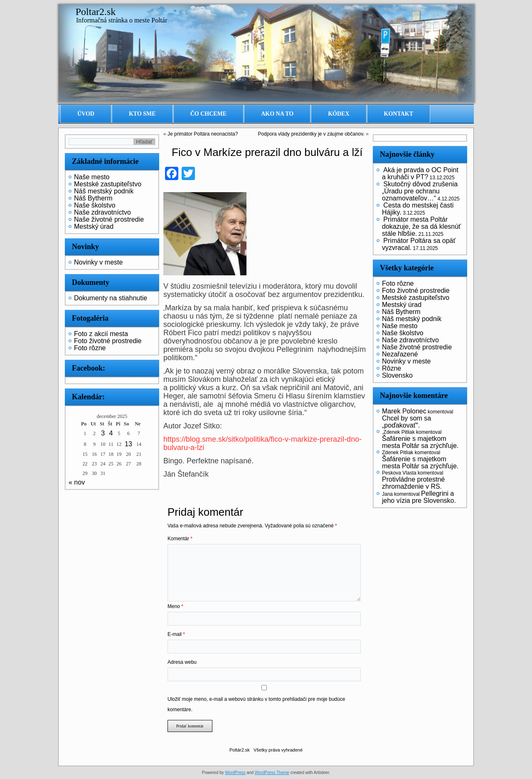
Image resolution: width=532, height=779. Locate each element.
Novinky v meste (98, 262)
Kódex (339, 114)
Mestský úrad (94, 226)
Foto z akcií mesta (101, 334)
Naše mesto (92, 177)
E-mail (176, 634)
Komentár (180, 539)
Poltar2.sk (96, 12)
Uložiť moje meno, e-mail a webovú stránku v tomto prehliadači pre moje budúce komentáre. (256, 704)
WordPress (235, 773)
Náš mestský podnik (104, 191)
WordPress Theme (272, 773)
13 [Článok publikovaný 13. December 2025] (128, 444)
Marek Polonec (404, 411)
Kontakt (399, 114)
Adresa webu (182, 662)
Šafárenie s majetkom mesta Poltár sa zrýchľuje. (420, 442)
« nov (77, 482)
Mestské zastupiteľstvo (108, 184)
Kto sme (142, 114)
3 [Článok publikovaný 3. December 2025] (103, 433)
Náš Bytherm (93, 198)
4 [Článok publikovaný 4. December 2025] (111, 433)
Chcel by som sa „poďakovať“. (406, 422)
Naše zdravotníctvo (102, 212)
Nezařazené (400, 354)
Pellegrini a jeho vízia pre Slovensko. (419, 497)
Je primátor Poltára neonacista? (203, 134)
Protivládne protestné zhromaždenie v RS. (413, 483)
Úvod (86, 114)
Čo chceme (209, 114)
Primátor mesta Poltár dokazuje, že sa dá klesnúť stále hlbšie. (421, 226)
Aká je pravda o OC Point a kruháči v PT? (420, 173)
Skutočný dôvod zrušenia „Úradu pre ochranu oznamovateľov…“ (420, 191)
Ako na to (277, 114)
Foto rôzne (90, 348)
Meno (175, 606)
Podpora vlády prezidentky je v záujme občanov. (311, 134)
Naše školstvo (95, 205)
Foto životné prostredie (108, 341)
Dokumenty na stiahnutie (111, 298)
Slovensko (397, 375)
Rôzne (392, 368)
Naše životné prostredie (109, 219)
